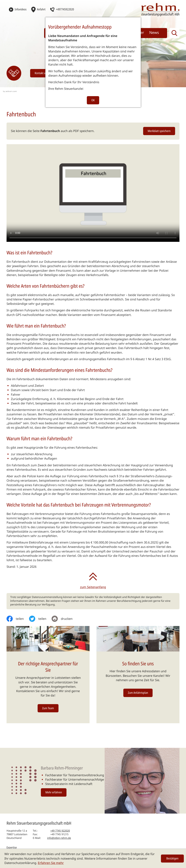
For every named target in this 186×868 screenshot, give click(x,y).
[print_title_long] (65, 619)
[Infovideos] (18, 10)
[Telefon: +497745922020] (60, 831)
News (154, 33)
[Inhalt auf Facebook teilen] (18, 619)
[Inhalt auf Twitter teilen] (40, 619)
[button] (62, 10)
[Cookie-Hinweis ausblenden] (172, 859)
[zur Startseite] (160, 10)
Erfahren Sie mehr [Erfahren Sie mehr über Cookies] (51, 863)
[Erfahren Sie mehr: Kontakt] (14, 73)
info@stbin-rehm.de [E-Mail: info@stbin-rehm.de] (59, 838)
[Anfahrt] (38, 10)
